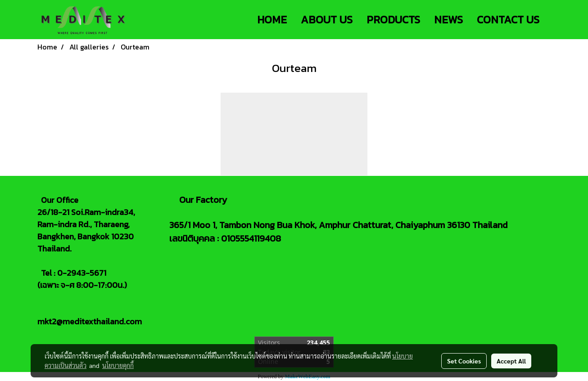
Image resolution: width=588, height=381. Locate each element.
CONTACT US (508, 20)
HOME (272, 20)
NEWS (448, 20)
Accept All (511, 361)
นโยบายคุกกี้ (118, 365)
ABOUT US (327, 20)
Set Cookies (464, 361)
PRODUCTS (393, 20)
